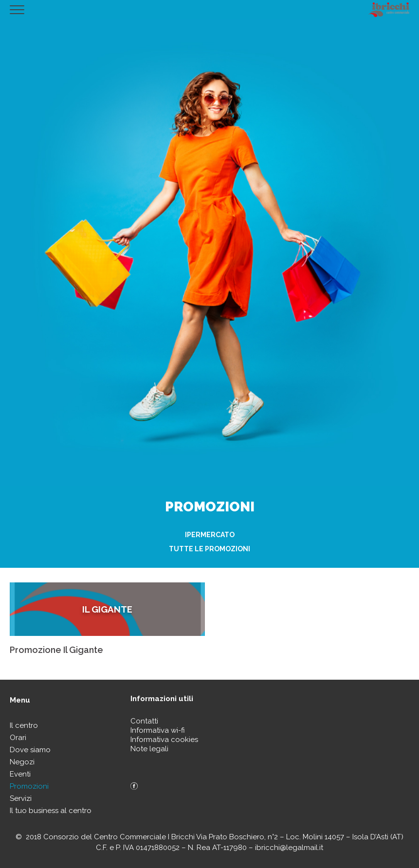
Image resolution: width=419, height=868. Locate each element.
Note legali (149, 749)
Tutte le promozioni (209, 549)
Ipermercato (210, 535)
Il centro (24, 725)
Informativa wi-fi (158, 730)
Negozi (22, 762)
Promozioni (29, 786)
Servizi (21, 798)
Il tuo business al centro (51, 811)
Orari (18, 738)
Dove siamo (30, 750)
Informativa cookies (164, 740)
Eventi (20, 774)
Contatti (144, 721)
